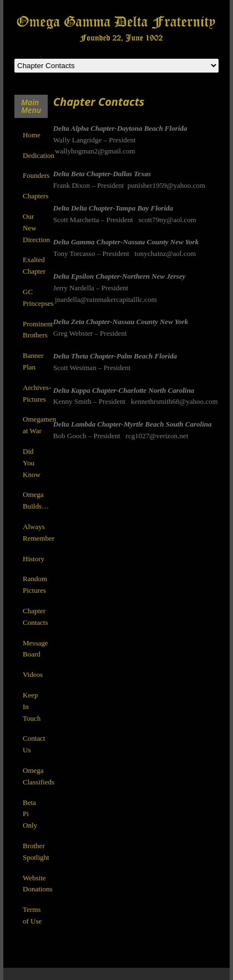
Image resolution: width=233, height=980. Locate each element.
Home (32, 135)
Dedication (39, 155)
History (34, 559)
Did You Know (32, 463)
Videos (33, 674)
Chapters (36, 196)
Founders (36, 175)
